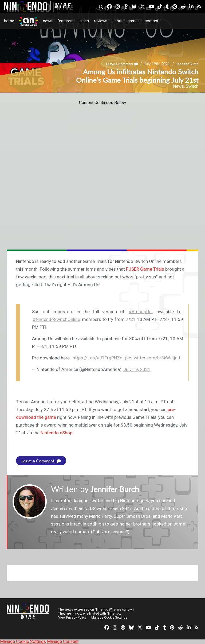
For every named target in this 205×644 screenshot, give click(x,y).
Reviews (101, 21)
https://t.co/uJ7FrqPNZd (98, 358)
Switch (192, 86)
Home (9, 21)
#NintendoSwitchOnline (56, 319)
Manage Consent (63, 641)
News (48, 21)
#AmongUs (140, 312)
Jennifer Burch (186, 64)
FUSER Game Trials (145, 269)
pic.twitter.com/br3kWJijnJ (153, 358)
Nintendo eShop (56, 433)
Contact (151, 21)
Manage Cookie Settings (109, 618)
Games (134, 21)
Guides (83, 21)
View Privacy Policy (72, 618)
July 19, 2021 (137, 369)
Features (65, 21)
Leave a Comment (119, 64)
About (117, 21)
